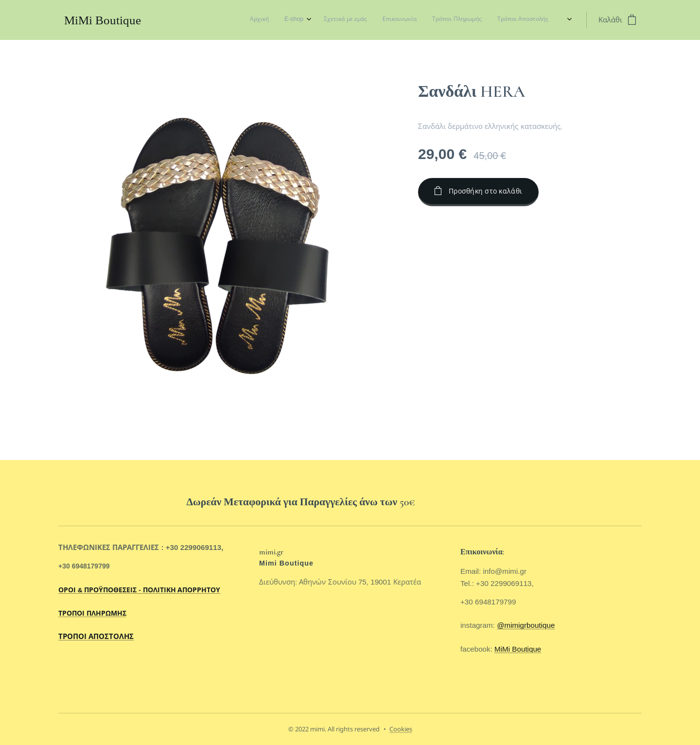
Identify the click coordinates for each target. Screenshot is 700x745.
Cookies (401, 729)
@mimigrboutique (526, 626)
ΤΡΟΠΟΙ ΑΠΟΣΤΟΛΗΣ (96, 637)
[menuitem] (458, 20)
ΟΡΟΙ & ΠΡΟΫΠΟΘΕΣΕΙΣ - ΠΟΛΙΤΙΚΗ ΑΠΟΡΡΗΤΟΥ (139, 590)
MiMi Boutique (518, 649)
